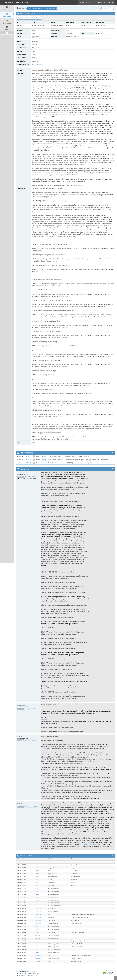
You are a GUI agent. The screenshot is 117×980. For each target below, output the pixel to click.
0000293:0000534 (37, 64)
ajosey (68, 30)
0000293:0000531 (63, 732)
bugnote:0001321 (32, 740)
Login (30, 8)
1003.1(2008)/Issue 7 (88, 2)
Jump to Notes (23, 18)
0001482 (28, 463)
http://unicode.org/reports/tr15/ (92, 844)
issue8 (34, 443)
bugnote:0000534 (32, 709)
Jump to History (35, 18)
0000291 (28, 456)
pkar (20, 736)
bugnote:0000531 (32, 477)
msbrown (22, 705)
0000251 (28, 460)
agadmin (38, 961)
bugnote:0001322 (32, 807)
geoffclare (38, 935)
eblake (34, 30)
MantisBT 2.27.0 (30, 971)
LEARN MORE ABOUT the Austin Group (45, 8)
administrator (25, 975)
